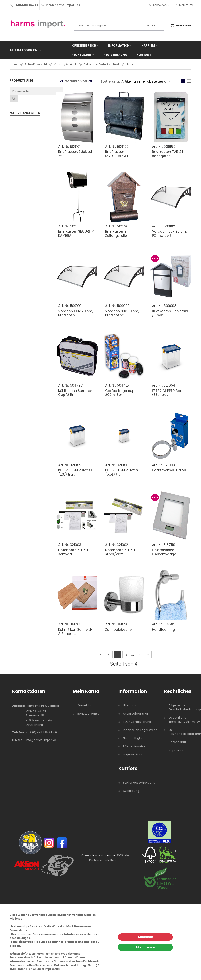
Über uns (130, 705)
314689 (169, 624)
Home (14, 64)
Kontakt (144, 55)
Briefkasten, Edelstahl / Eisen (170, 313)
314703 (76, 624)
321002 (122, 545)
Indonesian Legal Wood (140, 730)
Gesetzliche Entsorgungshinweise (179, 720)
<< (100, 655)
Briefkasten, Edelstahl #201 (76, 154)
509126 (123, 226)
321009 (169, 465)
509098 (170, 306)
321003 (75, 545)
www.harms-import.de (100, 855)
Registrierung (116, 55)
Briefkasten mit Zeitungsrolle (118, 233)
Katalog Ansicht (65, 64)
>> (148, 655)
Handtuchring (163, 629)
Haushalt (132, 64)
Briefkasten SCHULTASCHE (117, 154)
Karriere (150, 46)
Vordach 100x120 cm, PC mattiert (169, 233)
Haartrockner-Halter (169, 470)
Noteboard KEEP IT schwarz (73, 552)
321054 (169, 385)
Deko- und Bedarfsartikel (101, 64)
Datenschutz (178, 742)
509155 (170, 147)
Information (120, 46)
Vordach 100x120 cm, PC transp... (76, 313)
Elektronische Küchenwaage (164, 552)
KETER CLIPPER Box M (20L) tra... (75, 472)
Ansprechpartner (136, 714)
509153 (76, 226)
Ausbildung (131, 791)
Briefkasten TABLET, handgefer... (168, 154)
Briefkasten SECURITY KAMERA (76, 233)
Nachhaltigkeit (134, 738)
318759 (169, 545)
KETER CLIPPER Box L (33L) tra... (168, 393)
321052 (76, 465)
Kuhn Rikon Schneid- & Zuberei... (75, 632)
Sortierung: (110, 81)
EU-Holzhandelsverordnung (179, 732)
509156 (123, 147)
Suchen (152, 26)
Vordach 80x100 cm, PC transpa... (122, 313)
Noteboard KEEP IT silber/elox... (120, 552)
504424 (123, 385)
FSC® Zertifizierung (137, 722)
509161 (75, 147)
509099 (123, 306)
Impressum (177, 750)
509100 (76, 306)
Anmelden (162, 5)
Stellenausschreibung (139, 783)
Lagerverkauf (133, 754)
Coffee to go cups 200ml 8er (121, 393)
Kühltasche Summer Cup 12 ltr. (75, 393)
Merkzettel (184, 5)
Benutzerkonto (88, 714)
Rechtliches (83, 55)
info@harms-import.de (63, 5)
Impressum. (53, 969)
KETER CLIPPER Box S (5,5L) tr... (122, 472)
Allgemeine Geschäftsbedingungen (179, 707)
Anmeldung (86, 705)
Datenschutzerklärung (70, 965)
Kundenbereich (85, 46)
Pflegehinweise (134, 746)
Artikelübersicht (36, 64)
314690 (123, 624)
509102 (169, 226)
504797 (76, 385)
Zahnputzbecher (119, 629)
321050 (123, 465)
